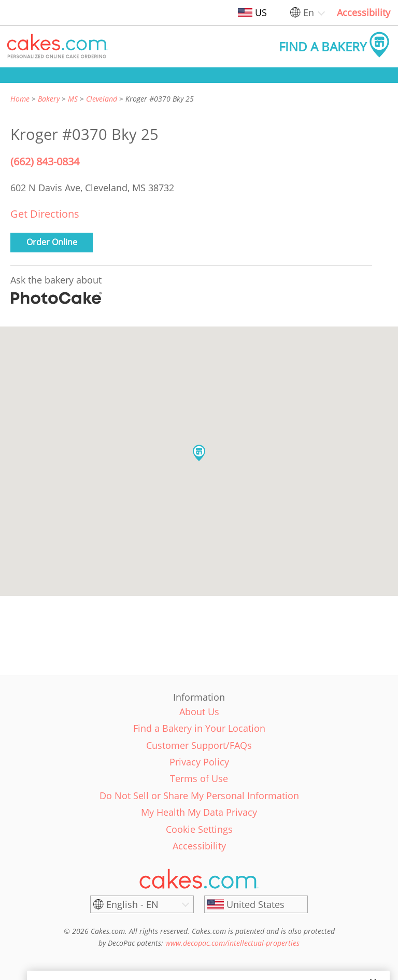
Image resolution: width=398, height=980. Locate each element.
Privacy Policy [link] (199, 762)
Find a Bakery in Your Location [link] (199, 728)
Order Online (52, 242)
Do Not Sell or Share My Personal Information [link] (199, 796)
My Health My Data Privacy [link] (199, 812)
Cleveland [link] (102, 99)
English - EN (132, 904)
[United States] (256, 904)
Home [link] (20, 99)
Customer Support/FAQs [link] (199, 745)
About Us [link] (199, 712)
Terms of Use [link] (199, 778)
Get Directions (45, 214)
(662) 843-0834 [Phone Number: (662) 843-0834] (45, 161)
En (309, 12)
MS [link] (73, 99)
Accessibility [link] (364, 12)
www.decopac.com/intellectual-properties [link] (232, 943)
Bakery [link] (49, 99)
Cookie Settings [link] (199, 829)
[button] (58, 47)
